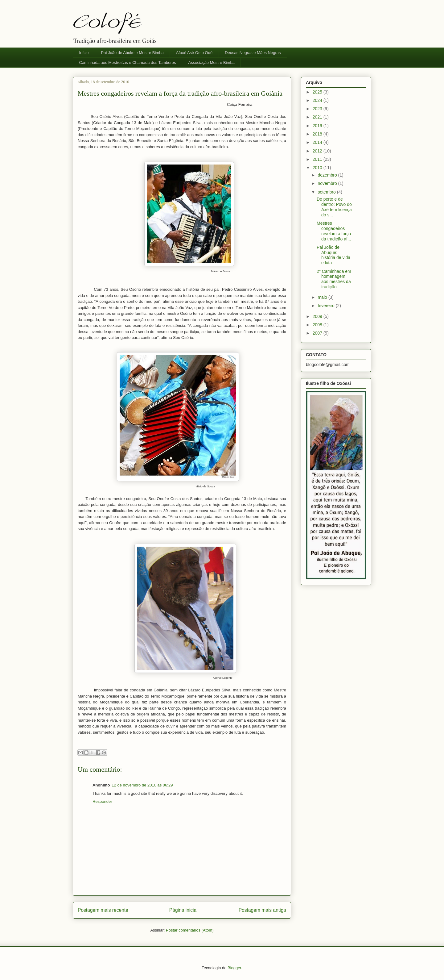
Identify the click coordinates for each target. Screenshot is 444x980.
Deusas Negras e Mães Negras (253, 53)
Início (84, 53)
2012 (318, 151)
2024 (318, 100)
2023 (318, 109)
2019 (318, 126)
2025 (318, 92)
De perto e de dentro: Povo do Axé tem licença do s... (334, 207)
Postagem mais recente (103, 910)
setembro (327, 192)
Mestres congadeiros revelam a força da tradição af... (334, 231)
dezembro (328, 175)
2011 (318, 159)
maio (323, 297)
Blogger (234, 968)
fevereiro (327, 306)
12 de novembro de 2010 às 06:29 (142, 785)
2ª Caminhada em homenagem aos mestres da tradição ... (334, 279)
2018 (318, 134)
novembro (328, 183)
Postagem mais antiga (262, 910)
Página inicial (183, 910)
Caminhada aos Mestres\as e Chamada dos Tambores (128, 63)
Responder (102, 801)
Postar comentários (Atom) (190, 930)
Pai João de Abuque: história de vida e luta (333, 255)
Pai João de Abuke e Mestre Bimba (132, 53)
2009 (318, 316)
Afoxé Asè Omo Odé (194, 53)
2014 (318, 142)
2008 (318, 325)
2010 (318, 168)
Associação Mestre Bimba (212, 63)
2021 (318, 117)
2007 (318, 333)
